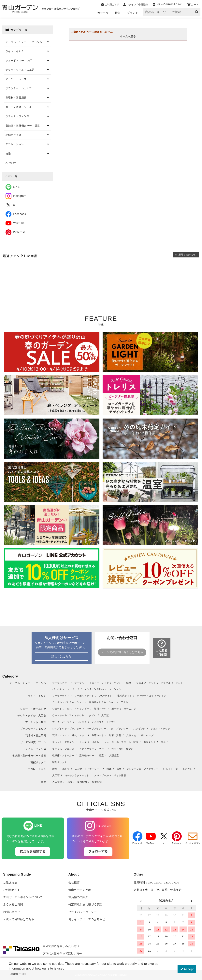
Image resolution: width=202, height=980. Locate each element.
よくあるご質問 (13, 904)
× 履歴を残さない (186, 255)
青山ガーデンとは (80, 890)
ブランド (132, 13)
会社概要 (74, 883)
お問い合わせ (12, 912)
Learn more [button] (18, 974)
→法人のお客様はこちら (19, 919)
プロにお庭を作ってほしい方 (62, 953)
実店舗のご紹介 (78, 897)
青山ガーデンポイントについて (23, 897)
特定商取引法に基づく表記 (85, 904)
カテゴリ (103, 13)
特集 (118, 13)
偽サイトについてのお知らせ (87, 919)
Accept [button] (187, 969)
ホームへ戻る (128, 36)
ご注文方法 (10, 883)
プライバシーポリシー (83, 912)
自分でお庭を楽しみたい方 (61, 946)
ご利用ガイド (12, 890)
